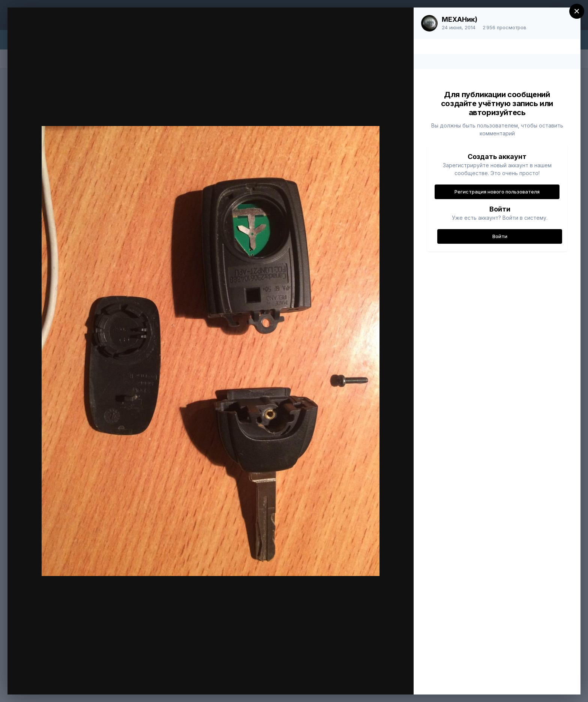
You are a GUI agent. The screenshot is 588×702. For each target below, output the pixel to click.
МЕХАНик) (460, 19)
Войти (500, 236)
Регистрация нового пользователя (497, 192)
